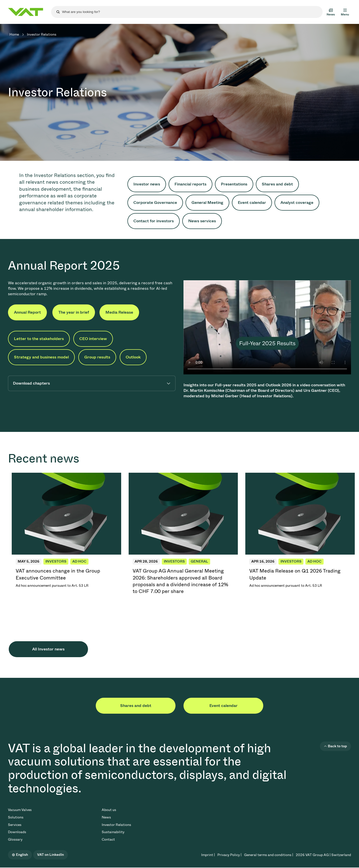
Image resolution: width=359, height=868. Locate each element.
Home (14, 34)
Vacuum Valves (20, 810)
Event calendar (252, 203)
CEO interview (93, 339)
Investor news (147, 184)
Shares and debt (277, 184)
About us (109, 810)
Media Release (119, 312)
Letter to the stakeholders (39, 339)
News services (202, 221)
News (106, 817)
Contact (108, 839)
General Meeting (207, 203)
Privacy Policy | (229, 855)
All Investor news (48, 649)
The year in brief (74, 312)
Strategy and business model (41, 357)
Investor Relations (116, 825)
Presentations (234, 184)
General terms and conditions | (269, 855)
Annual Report (27, 312)
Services (15, 825)
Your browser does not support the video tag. (267, 327)
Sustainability (113, 832)
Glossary (15, 839)
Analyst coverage (297, 203)
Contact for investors (154, 221)
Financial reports (190, 184)
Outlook (133, 357)
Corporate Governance (155, 203)
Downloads (17, 832)
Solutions (16, 817)
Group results (97, 357)
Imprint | (208, 855)
